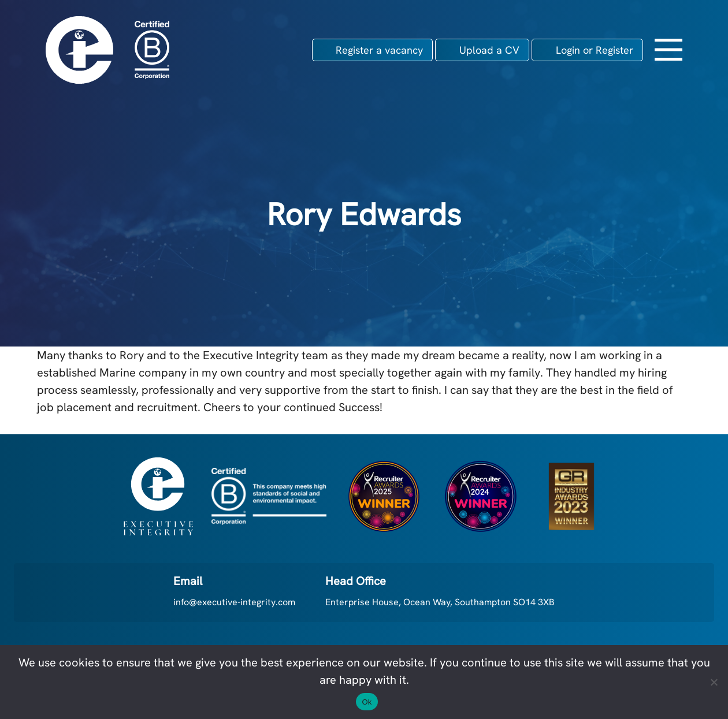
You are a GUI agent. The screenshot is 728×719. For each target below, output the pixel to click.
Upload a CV (489, 50)
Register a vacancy (379, 50)
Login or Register (595, 50)
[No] (714, 682)
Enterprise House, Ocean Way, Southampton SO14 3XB (440, 602)
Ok (367, 702)
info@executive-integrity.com (234, 602)
